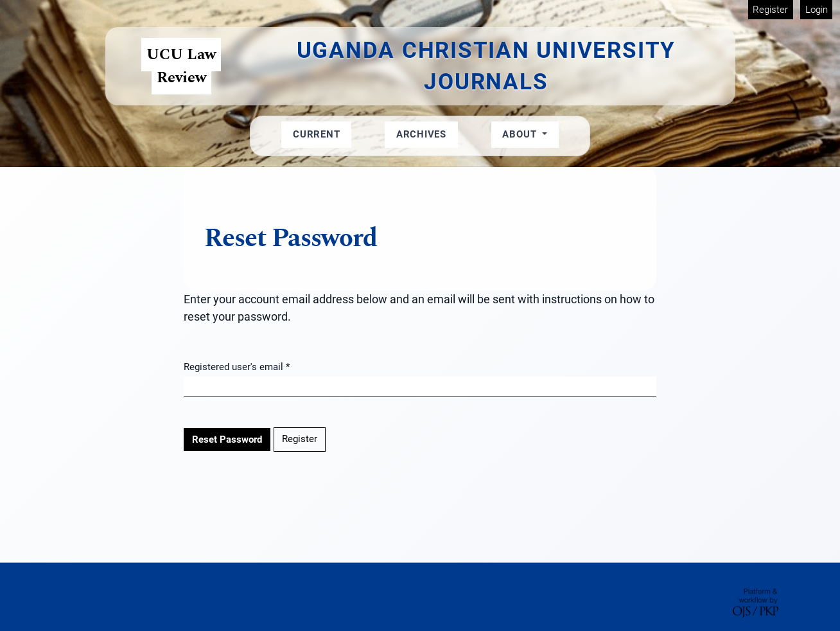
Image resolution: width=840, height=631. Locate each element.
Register (770, 10)
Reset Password (227, 440)
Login (817, 10)
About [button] (521, 134)
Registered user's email (237, 366)
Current (316, 134)
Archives (421, 134)
